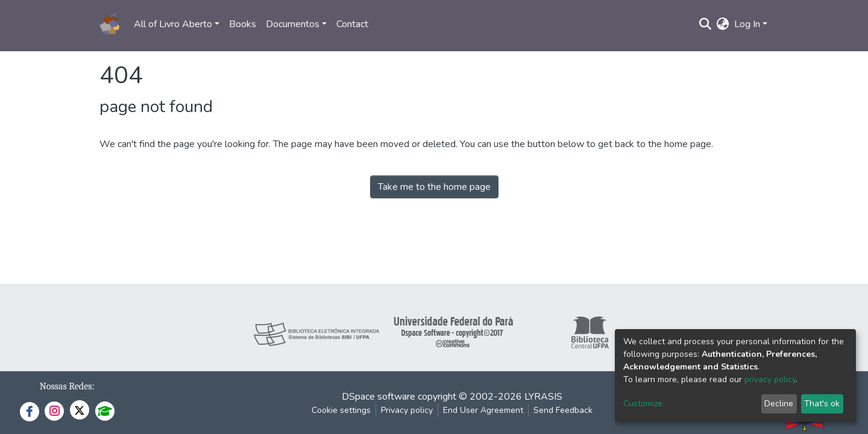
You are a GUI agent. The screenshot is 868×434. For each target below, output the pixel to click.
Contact (352, 24)
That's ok (822, 404)
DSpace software (379, 397)
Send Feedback (563, 410)
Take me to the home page (434, 187)
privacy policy (770, 379)
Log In (747, 24)
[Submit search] (706, 24)
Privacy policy (407, 410)
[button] (723, 24)
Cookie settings (341, 410)
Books (243, 24)
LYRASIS (543, 397)
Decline (779, 404)
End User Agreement (483, 410)
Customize (643, 404)
